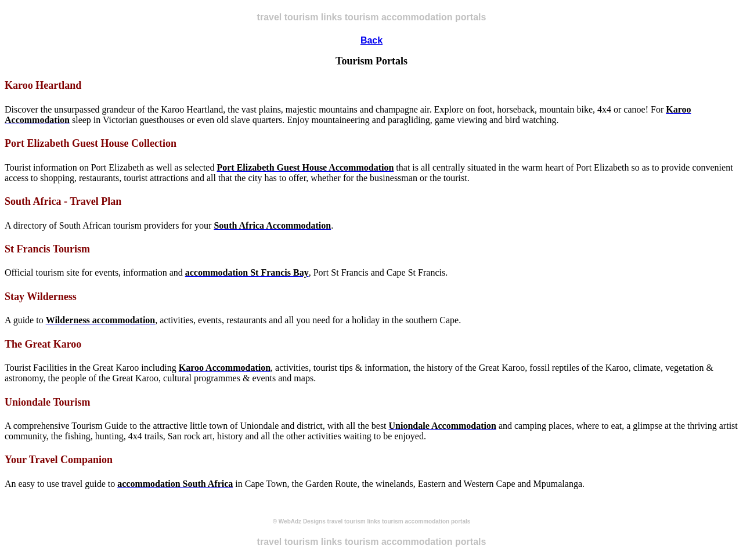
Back (371, 40)
